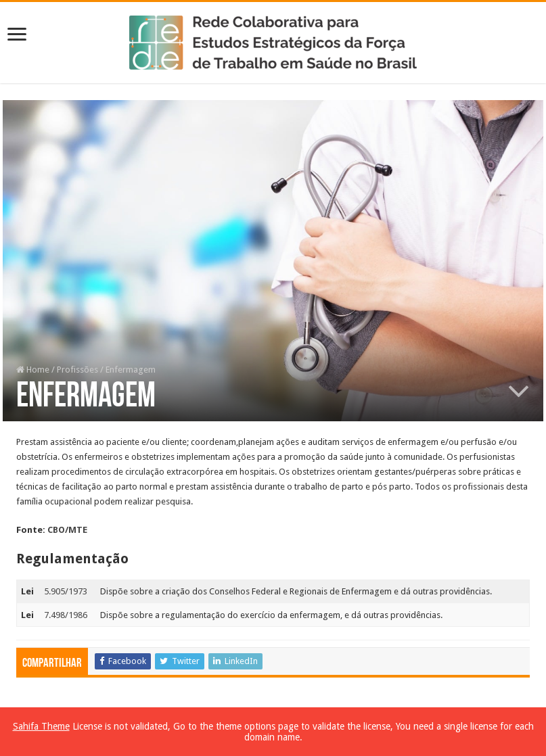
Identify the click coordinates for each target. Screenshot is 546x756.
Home (33, 370)
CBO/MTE (67, 530)
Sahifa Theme (41, 726)
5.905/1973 (66, 591)
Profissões (77, 370)
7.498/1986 (66, 615)
